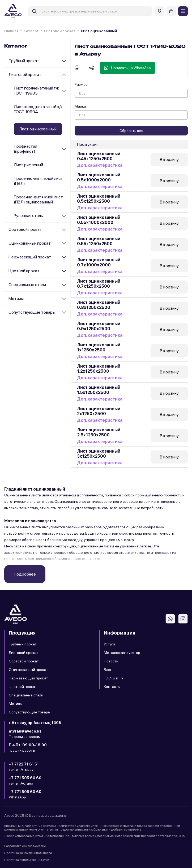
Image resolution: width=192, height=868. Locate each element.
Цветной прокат (24, 271)
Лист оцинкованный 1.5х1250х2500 (99, 390)
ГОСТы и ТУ (114, 678)
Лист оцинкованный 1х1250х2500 (99, 347)
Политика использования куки (27, 860)
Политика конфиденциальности (28, 853)
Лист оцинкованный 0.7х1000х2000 (99, 262)
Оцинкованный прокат (30, 243)
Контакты (112, 687)
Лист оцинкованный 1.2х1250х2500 (99, 369)
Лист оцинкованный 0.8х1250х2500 (99, 305)
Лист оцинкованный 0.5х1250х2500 (99, 199)
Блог (108, 670)
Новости (111, 661)
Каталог (31, 31)
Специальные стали (27, 285)
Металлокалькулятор (122, 653)
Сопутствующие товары (32, 312)
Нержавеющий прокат (30, 257)
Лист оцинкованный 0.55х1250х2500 (99, 241)
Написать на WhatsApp (127, 68)
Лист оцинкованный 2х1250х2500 (99, 411)
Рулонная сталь (28, 216)
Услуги (109, 644)
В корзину (169, 159)
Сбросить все (131, 131)
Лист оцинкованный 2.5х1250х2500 (99, 432)
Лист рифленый (28, 165)
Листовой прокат (60, 31)
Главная (11, 31)
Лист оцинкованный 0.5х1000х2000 (99, 177)
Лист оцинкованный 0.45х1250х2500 (99, 156)
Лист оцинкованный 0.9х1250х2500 (99, 326)
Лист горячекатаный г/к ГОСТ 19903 (37, 91)
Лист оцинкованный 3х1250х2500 (99, 454)
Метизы (16, 298)
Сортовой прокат (25, 229)
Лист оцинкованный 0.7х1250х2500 (99, 284)
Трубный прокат (24, 61)
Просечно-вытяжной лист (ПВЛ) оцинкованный (38, 199)
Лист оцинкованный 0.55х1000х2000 (99, 220)
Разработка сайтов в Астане (25, 846)
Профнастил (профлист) (25, 149)
